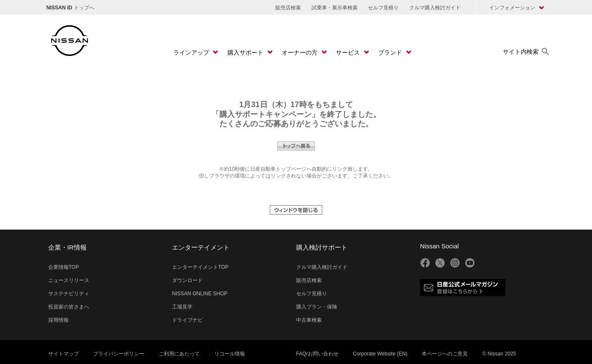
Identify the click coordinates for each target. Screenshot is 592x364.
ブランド (391, 52)
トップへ (70, 8)
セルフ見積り (383, 8)
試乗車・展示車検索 (335, 8)
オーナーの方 (300, 52)
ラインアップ (192, 52)
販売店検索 (288, 8)
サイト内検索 (521, 52)
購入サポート (246, 52)
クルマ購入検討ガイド (435, 8)
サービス (349, 52)
